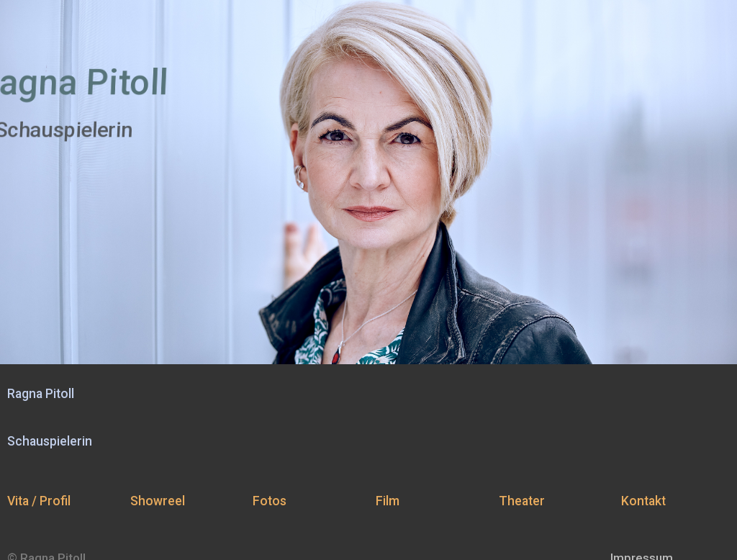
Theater (522, 501)
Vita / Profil (39, 501)
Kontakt (643, 501)
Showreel (158, 501)
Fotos (270, 501)
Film (388, 501)
